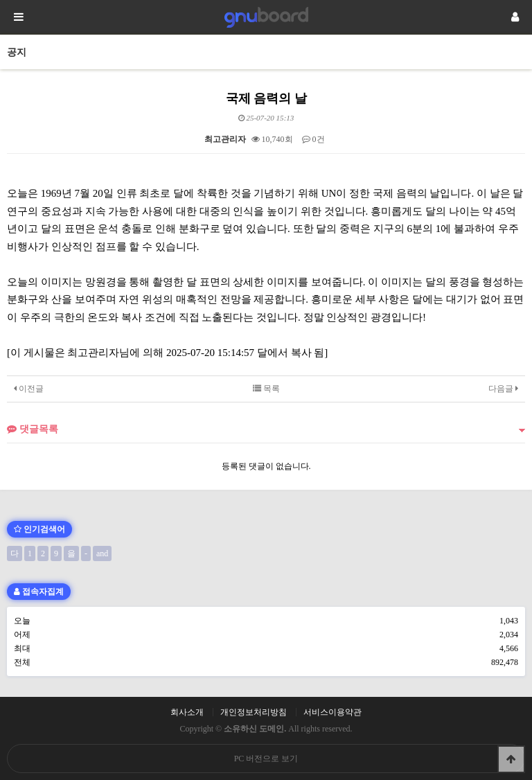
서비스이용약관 (332, 712)
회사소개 (187, 712)
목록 (266, 389)
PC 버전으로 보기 (266, 759)
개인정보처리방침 (254, 712)
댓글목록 (33, 429)
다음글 (503, 389)
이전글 (29, 389)
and (102, 553)
